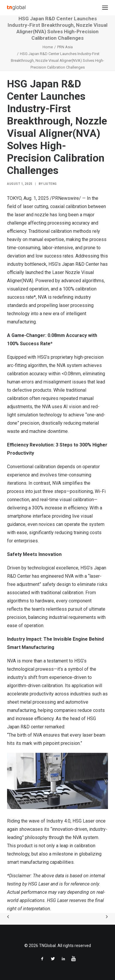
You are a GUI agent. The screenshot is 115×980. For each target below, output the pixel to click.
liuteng (50, 184)
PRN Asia (65, 47)
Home (48, 47)
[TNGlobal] (16, 8)
